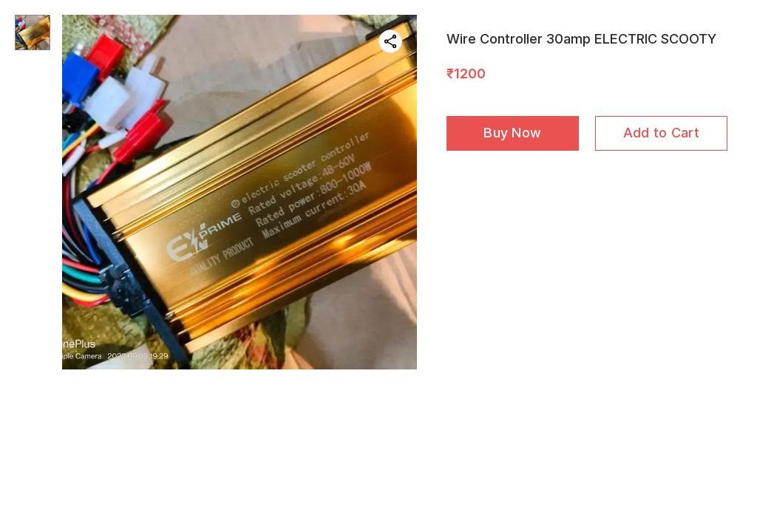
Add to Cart (661, 133)
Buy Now (512, 133)
